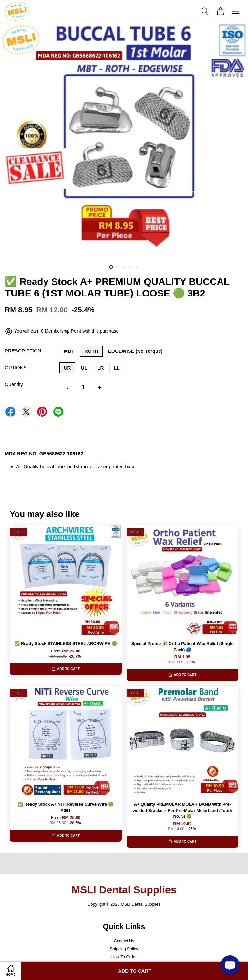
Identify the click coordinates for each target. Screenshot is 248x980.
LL (117, 368)
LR (100, 368)
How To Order (124, 957)
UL (84, 368)
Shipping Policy (124, 949)
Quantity (14, 384)
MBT (69, 351)
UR (67, 368)
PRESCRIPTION (23, 351)
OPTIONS (16, 367)
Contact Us (124, 941)
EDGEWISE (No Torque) (135, 351)
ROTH (91, 351)
